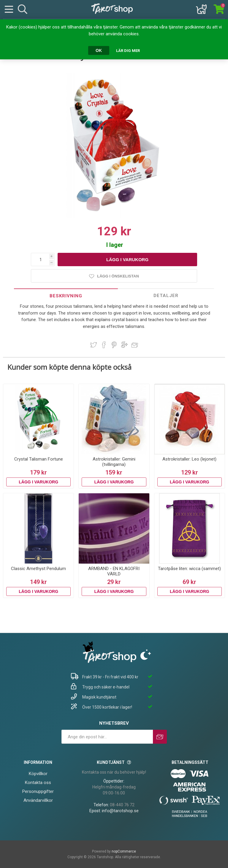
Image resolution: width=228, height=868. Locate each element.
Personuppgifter (38, 791)
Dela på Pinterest (114, 345)
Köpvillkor (38, 774)
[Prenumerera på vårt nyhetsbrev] (107, 737)
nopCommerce (124, 851)
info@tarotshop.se (120, 811)
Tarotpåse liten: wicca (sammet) (189, 569)
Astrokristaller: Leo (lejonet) (189, 459)
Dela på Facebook (104, 345)
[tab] (66, 296)
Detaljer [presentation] (166, 296)
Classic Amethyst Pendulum (38, 569)
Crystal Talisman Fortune (39, 459)
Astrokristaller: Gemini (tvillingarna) (114, 462)
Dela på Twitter (94, 345)
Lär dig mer (128, 51)
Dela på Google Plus (124, 345)
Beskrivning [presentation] (66, 296)
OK (99, 50)
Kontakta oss (38, 783)
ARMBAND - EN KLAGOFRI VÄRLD (114, 571)
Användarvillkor (38, 800)
